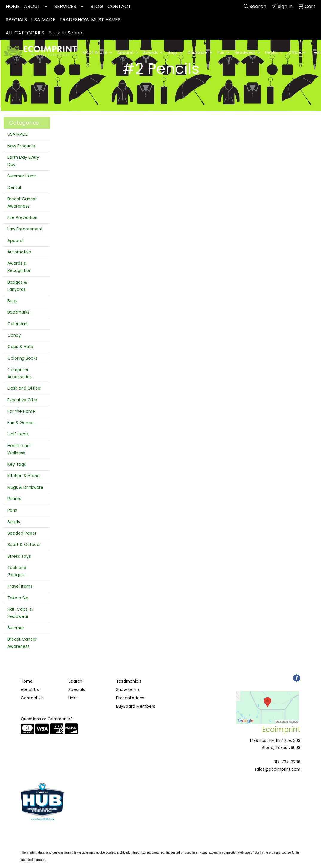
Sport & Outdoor (24, 545)
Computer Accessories (20, 373)
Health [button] (272, 53)
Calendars (18, 324)
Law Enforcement (25, 229)
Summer (16, 628)
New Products (21, 146)
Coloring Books (23, 358)
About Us (30, 690)
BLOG (97, 6)
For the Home (21, 411)
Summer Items (22, 176)
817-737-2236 (287, 762)
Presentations (130, 698)
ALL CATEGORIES (25, 33)
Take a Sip (18, 598)
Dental (14, 188)
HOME (13, 6)
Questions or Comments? (47, 719)
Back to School (66, 33)
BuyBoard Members (136, 706)
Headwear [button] (245, 53)
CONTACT (119, 6)
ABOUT (32, 6)
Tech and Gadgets (17, 571)
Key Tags (17, 464)
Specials (77, 690)
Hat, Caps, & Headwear (20, 613)
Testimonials (129, 681)
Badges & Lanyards (17, 286)
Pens (12, 510)
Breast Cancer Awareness (22, 203)
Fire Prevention (22, 218)
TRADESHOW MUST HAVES (90, 20)
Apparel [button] (125, 53)
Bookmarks (19, 312)
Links (73, 698)
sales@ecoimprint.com (277, 769)
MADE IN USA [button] (95, 53)
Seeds (14, 522)
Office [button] (295, 53)
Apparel (15, 241)
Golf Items (18, 434)
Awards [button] (150, 53)
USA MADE (43, 20)
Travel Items (20, 586)
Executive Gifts (22, 400)
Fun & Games (21, 423)
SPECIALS (16, 20)
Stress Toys (19, 556)
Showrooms (128, 690)
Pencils (14, 499)
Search (255, 6)
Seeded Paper (22, 533)
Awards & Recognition (19, 267)
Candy (14, 335)
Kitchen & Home (24, 476)
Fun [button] (221, 53)
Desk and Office (24, 388)
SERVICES (65, 6)
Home (27, 681)
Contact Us (32, 698)
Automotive (19, 252)
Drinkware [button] (198, 53)
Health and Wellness (19, 449)
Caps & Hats (20, 347)
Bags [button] (173, 53)
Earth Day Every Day (23, 161)
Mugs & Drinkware (25, 487)
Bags (12, 301)
